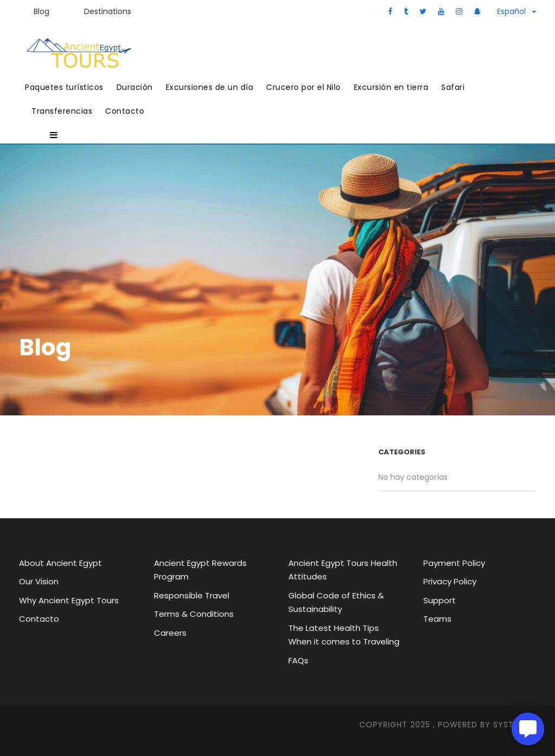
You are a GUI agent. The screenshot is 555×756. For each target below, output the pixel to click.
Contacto (125, 111)
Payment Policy (454, 563)
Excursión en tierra (391, 87)
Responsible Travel (192, 595)
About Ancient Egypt (60, 563)
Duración (135, 87)
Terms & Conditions (194, 614)
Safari (453, 87)
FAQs (298, 660)
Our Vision (39, 581)
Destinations (108, 11)
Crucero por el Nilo (304, 87)
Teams (437, 619)
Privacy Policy (450, 581)
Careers (170, 633)
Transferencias (62, 111)
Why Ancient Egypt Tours (69, 600)
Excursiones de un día (210, 87)
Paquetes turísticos (64, 87)
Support (440, 600)
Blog (41, 11)
